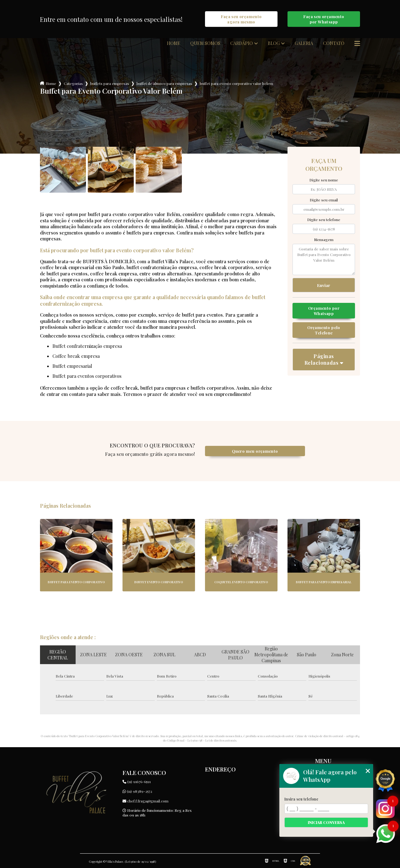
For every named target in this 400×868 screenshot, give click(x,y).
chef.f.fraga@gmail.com (145, 801)
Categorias (73, 83)
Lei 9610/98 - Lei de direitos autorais (212, 740)
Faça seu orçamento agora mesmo (241, 19)
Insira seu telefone (301, 799)
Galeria (304, 43)
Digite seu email (324, 200)
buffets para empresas (110, 83)
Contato (334, 43)
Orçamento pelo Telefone (324, 330)
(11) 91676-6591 (137, 782)
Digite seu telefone (324, 219)
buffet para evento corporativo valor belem (236, 83)
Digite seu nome (324, 180)
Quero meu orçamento (255, 451)
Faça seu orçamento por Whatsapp (324, 19)
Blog (274, 43)
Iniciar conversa (326, 822)
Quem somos (205, 43)
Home (174, 43)
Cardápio (242, 43)
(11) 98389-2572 (137, 791)
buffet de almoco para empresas (164, 83)
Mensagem (324, 239)
